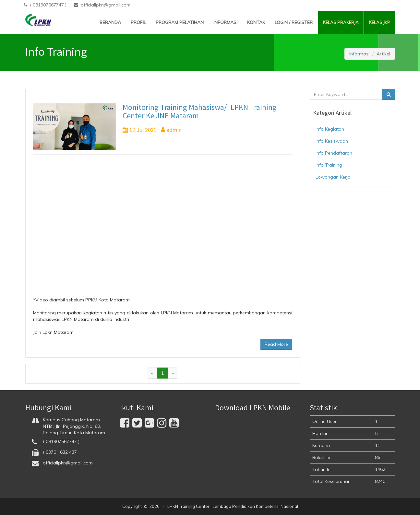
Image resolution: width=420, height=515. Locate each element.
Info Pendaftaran (334, 153)
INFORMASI (225, 22)
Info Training (329, 165)
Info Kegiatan (330, 129)
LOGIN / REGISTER (294, 22)
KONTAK (256, 22)
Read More (276, 344)
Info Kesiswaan (332, 141)
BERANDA (110, 22)
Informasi (359, 54)
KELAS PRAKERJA (341, 22)
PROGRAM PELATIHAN (180, 22)
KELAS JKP (380, 22)
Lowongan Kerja (333, 177)
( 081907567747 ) (46, 5)
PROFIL (138, 22)
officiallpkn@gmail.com (102, 5)
